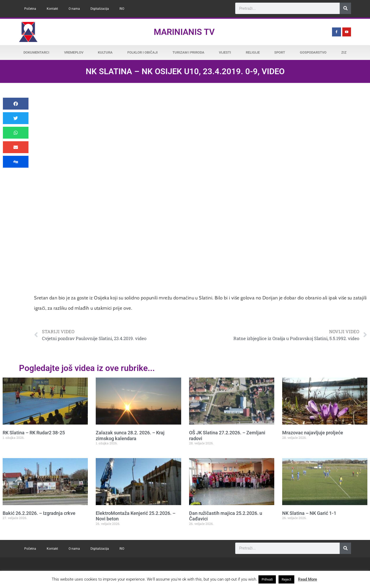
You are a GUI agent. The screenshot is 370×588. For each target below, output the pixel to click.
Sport (280, 52)
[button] (16, 104)
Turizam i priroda (188, 52)
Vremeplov (74, 52)
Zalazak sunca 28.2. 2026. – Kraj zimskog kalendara (130, 436)
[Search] (345, 8)
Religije (253, 52)
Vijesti (225, 52)
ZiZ (344, 52)
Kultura (105, 52)
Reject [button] (286, 579)
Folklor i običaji (143, 52)
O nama (74, 9)
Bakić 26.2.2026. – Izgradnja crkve (39, 513)
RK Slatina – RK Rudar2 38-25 (34, 433)
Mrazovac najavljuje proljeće (313, 433)
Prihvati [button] (267, 579)
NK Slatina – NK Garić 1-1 (309, 513)
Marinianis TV (184, 32)
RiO (122, 9)
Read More (307, 579)
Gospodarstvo (313, 52)
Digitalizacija (100, 9)
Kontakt (52, 9)
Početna (30, 9)
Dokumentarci (36, 52)
